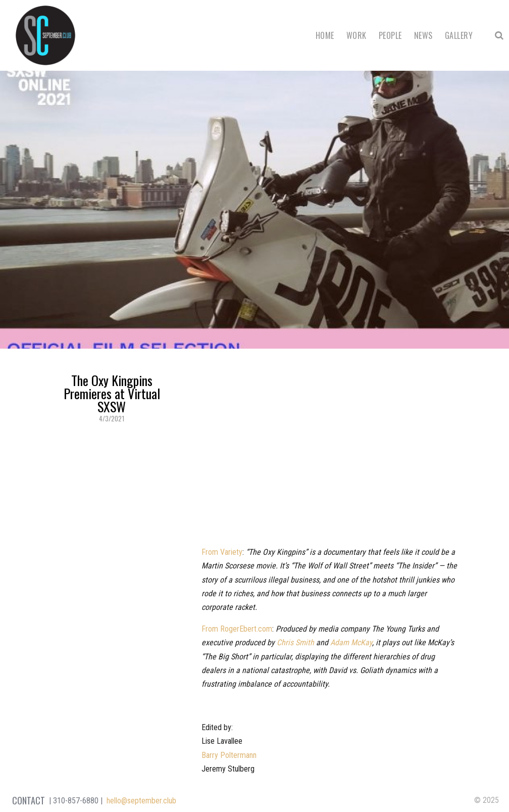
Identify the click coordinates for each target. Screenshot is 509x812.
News (423, 35)
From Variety (222, 552)
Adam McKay (351, 642)
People (390, 35)
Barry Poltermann (229, 755)
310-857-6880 (76, 801)
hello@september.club (141, 801)
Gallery (459, 35)
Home (325, 35)
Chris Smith (295, 642)
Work (357, 35)
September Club (45, 35)
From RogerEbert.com (237, 629)
